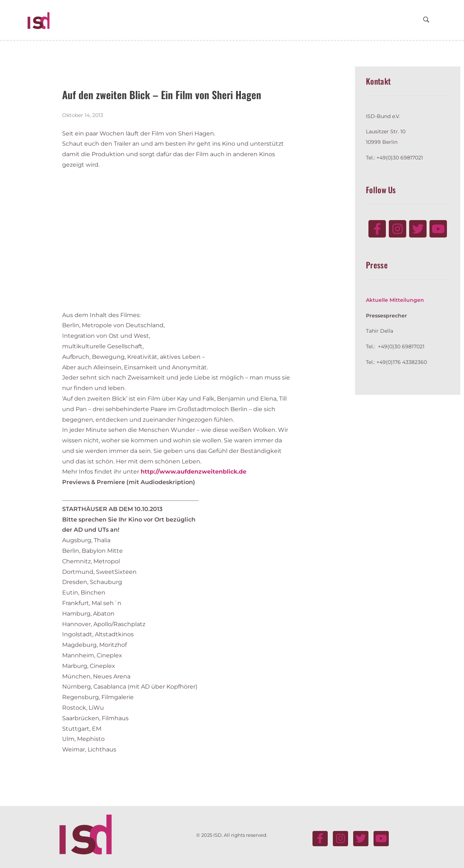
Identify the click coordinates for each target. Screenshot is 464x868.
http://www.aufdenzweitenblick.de (193, 472)
